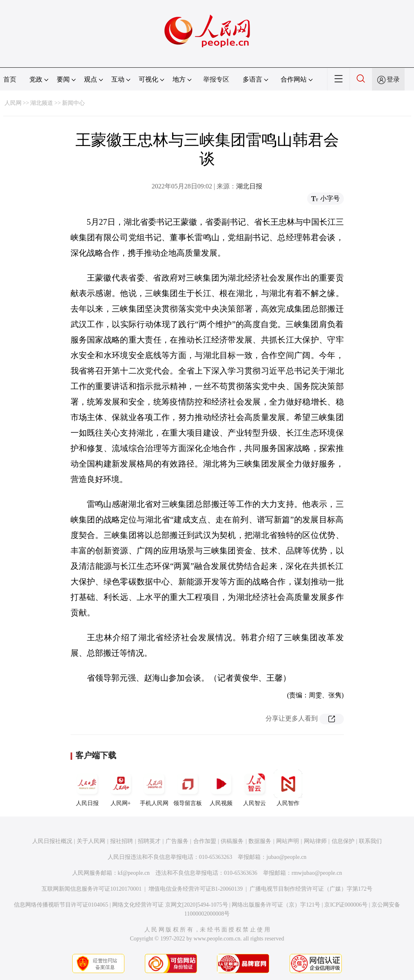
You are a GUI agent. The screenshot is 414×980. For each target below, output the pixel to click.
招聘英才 (149, 841)
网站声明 (288, 841)
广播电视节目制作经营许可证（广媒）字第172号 (311, 889)
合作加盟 (205, 841)
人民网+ (121, 788)
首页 (10, 79)
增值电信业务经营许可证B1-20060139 (196, 889)
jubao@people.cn (286, 857)
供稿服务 (232, 841)
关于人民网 (91, 841)
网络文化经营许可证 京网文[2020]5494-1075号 (170, 905)
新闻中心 (73, 103)
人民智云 (255, 788)
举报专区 (216, 79)
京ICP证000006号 (346, 905)
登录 (393, 79)
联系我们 (370, 841)
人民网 (13, 103)
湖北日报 (249, 186)
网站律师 (315, 841)
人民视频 (221, 788)
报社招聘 (122, 841)
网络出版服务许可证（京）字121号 (276, 905)
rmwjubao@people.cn (317, 873)
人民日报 (87, 788)
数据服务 (260, 841)
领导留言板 (188, 788)
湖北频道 (42, 103)
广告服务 (177, 841)
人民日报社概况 (52, 841)
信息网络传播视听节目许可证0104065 (61, 905)
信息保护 (343, 841)
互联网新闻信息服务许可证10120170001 (92, 889)
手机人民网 (154, 788)
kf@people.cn (134, 873)
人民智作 (288, 788)
